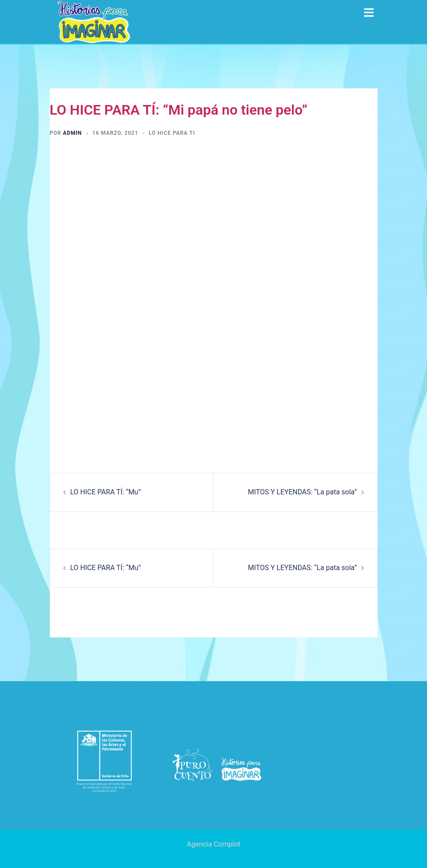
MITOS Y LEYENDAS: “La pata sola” (302, 492)
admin (72, 133)
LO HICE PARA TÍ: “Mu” (106, 492)
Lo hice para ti (172, 133)
